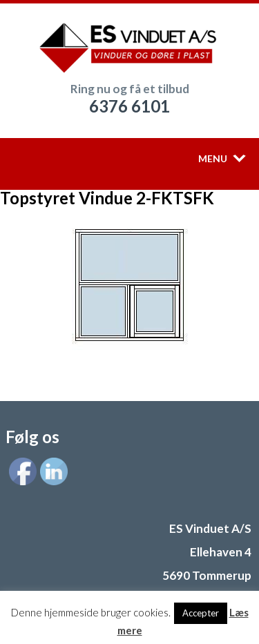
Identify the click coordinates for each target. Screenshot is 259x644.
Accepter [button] (201, 613)
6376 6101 (129, 106)
